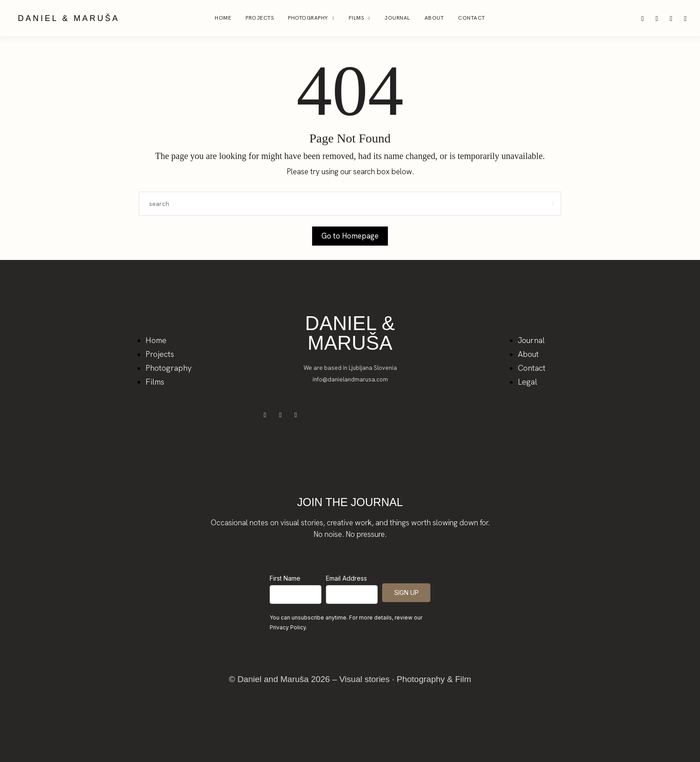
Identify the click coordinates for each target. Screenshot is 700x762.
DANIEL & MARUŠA (69, 18)
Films (356, 18)
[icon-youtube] (685, 18)
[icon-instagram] (644, 18)
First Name (285, 578)
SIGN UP (406, 592)
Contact (472, 18)
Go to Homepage (350, 236)
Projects (260, 18)
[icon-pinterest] (658, 18)
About (434, 18)
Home (223, 18)
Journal (397, 18)
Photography (308, 18)
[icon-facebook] (672, 18)
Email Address (346, 578)
